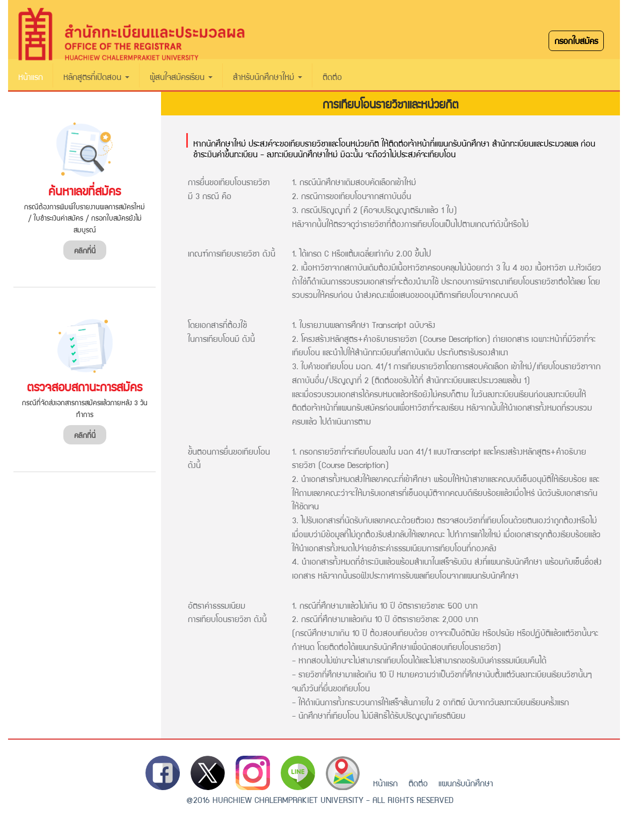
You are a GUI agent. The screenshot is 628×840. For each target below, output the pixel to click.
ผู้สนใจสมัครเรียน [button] (181, 76)
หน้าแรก (31, 76)
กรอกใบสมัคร (576, 41)
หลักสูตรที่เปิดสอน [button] (96, 76)
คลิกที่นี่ (85, 250)
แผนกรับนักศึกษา (466, 783)
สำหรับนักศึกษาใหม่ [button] (268, 76)
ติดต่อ (332, 76)
